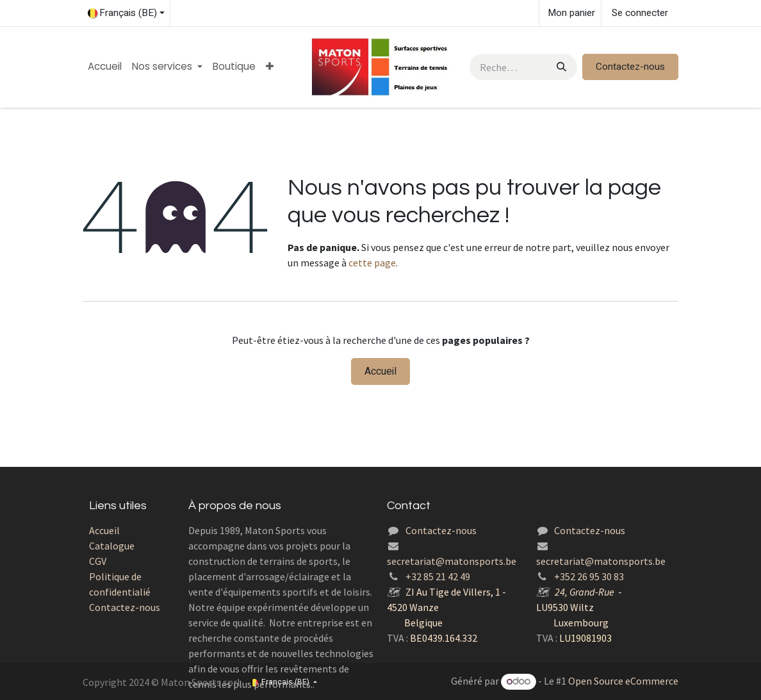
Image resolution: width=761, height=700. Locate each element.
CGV (98, 561)
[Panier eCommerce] (570, 13)
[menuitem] (105, 67)
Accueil (380, 371)
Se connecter (640, 13)
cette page (372, 263)
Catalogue (112, 546)
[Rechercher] (560, 67)
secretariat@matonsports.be (452, 561)
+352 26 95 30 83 (589, 576)
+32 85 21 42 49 (438, 576)
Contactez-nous (630, 67)
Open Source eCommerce (623, 681)
